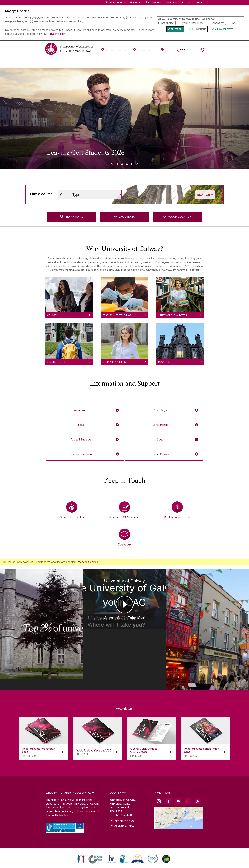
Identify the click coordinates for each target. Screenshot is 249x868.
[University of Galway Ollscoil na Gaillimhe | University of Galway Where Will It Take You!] (31, 610)
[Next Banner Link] (137, 164)
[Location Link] (179, 797)
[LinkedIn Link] (188, 771)
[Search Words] (190, 49)
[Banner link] (117, 164)
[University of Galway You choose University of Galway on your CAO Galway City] (218, 614)
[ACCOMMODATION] (177, 217)
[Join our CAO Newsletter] (124, 510)
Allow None (199, 29)
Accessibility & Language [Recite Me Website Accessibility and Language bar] (161, 3)
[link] (81, 829)
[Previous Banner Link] (112, 164)
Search (205, 195)
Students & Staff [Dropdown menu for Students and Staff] (192, 2)
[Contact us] (124, 537)
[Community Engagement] (195, 63)
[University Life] (73, 63)
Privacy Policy (57, 34)
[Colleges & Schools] (118, 63)
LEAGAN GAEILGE (117, 2)
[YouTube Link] (178, 771)
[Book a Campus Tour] (177, 510)
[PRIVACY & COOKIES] (98, 861)
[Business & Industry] (155, 63)
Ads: (235, 23)
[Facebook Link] (168, 771)
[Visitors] (167, 50)
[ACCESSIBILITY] (177, 861)
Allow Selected (224, 29)
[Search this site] (200, 50)
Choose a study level (56, 188)
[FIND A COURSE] (72, 217)
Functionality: (166, 23)
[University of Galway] (69, 49)
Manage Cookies (88, 562)
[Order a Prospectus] (72, 510)
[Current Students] (144, 50)
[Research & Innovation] (136, 63)
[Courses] (54, 63)
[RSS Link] (198, 771)
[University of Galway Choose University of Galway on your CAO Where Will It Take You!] (124, 614)
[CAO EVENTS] (124, 217)
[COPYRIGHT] (123, 861)
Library (137, 2)
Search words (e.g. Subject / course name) (124, 188)
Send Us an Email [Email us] (125, 796)
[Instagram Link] (159, 771)
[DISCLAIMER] (73, 861)
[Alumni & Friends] (176, 63)
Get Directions (124, 791)
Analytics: (218, 23)
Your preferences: (193, 23)
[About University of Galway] (95, 63)
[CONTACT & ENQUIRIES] (150, 861)
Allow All (177, 29)
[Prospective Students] (114, 50)
